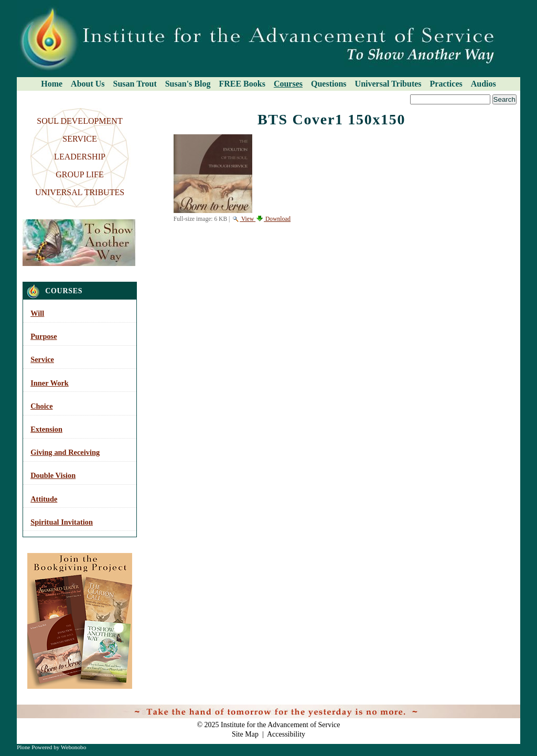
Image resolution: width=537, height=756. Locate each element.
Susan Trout (135, 84)
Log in (504, 710)
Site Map (245, 734)
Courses (288, 84)
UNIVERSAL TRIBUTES (80, 192)
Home (52, 84)
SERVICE (79, 139)
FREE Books (242, 84)
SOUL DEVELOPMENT (79, 121)
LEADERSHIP (80, 157)
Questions (329, 84)
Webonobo (73, 747)
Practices (446, 84)
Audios (484, 84)
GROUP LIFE (79, 174)
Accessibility (286, 734)
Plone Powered (34, 747)
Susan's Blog (188, 84)
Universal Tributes (388, 84)
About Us (88, 84)
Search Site (20, 94)
